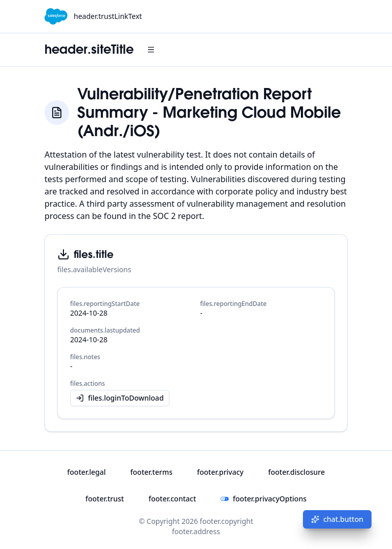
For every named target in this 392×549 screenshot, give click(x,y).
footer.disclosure (297, 472)
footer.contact (172, 499)
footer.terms (151, 472)
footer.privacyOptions (264, 499)
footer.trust (105, 499)
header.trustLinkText (108, 16)
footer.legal (86, 472)
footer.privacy (220, 472)
